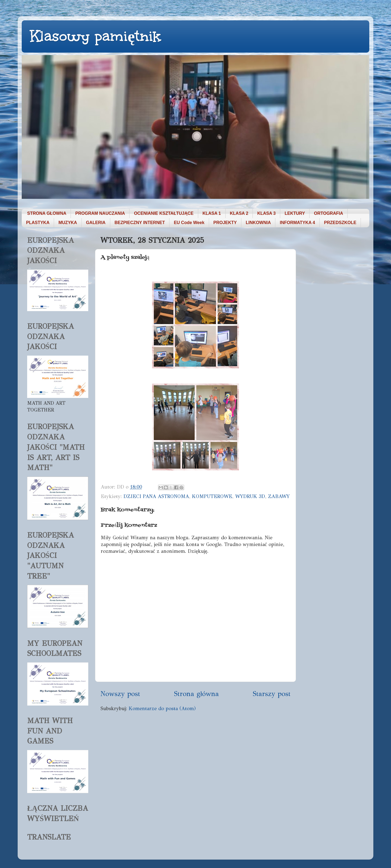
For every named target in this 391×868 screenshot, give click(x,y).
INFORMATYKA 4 (297, 223)
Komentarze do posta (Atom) (162, 709)
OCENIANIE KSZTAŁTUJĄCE (164, 213)
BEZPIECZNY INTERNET (140, 223)
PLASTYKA (38, 223)
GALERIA (96, 223)
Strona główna (197, 694)
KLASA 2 (239, 213)
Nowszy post (120, 694)
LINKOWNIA (258, 223)
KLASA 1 (212, 213)
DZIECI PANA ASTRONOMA (156, 496)
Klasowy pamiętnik (95, 36)
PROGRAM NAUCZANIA (100, 213)
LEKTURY (295, 213)
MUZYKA (68, 223)
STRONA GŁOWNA (47, 213)
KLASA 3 (266, 213)
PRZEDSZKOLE (340, 223)
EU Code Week (189, 223)
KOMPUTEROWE (212, 496)
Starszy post (272, 694)
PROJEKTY (225, 223)
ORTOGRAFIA (328, 213)
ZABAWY (279, 496)
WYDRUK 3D (250, 496)
